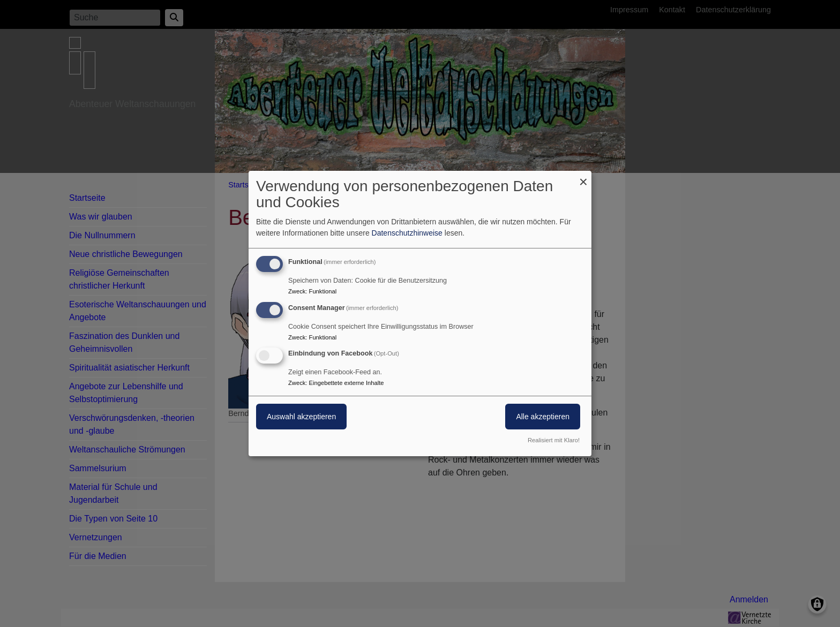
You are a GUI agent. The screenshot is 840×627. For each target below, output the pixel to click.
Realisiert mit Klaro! (554, 440)
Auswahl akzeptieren (301, 417)
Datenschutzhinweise (407, 233)
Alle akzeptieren (543, 417)
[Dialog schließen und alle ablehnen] (583, 177)
